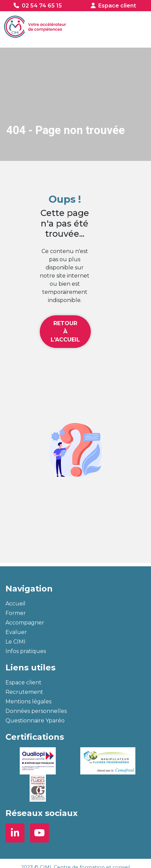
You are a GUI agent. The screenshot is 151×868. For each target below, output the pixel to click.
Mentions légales (28, 702)
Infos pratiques (26, 651)
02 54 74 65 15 (42, 6)
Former (16, 613)
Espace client (117, 6)
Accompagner (25, 623)
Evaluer (16, 632)
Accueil (15, 604)
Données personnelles (36, 711)
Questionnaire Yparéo (35, 721)
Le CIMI (15, 642)
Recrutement (24, 692)
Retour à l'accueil (65, 331)
